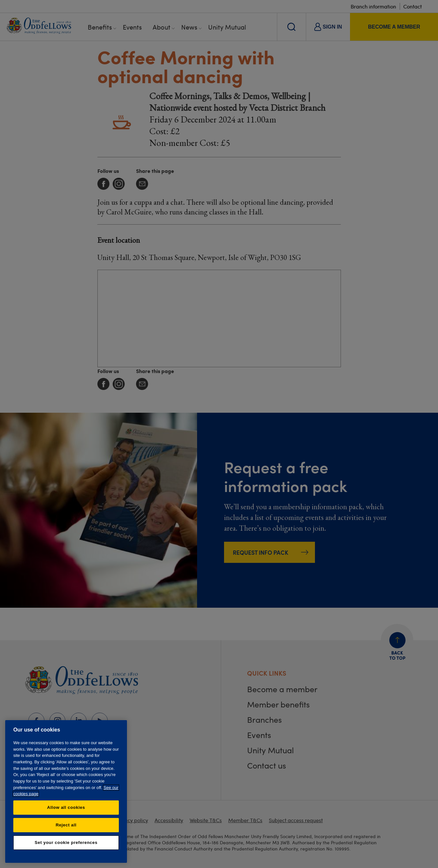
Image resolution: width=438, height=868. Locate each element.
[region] (66, 791)
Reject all (66, 825)
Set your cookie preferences (66, 842)
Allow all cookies (66, 807)
